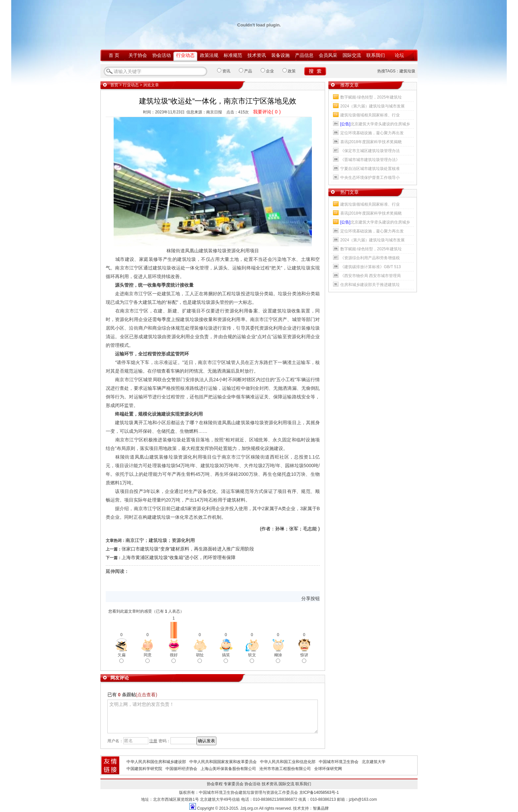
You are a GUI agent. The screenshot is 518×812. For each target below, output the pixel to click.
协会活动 (162, 55)
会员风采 (328, 55)
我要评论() (267, 112)
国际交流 (352, 55)
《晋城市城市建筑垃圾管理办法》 (370, 160)
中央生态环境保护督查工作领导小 (370, 178)
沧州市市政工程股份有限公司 (285, 769)
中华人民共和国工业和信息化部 (288, 762)
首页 (114, 85)
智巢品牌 (321, 808)
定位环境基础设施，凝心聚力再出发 (372, 133)
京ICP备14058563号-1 (319, 792)
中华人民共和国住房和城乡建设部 (156, 762)
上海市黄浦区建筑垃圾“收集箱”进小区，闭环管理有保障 (179, 557)
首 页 (114, 55)
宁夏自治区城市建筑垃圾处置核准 (370, 169)
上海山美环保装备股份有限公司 (228, 769)
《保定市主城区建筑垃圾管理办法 (370, 151)
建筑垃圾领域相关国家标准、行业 (370, 115)
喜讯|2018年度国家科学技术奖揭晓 (371, 142)
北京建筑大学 (374, 762)
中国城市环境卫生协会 (339, 762)
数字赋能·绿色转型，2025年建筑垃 (371, 97)
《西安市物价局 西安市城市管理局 (370, 276)
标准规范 (233, 55)
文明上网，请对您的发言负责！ (213, 716)
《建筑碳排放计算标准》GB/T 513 (370, 267)
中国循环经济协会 (181, 769)
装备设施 (280, 55)
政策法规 (209, 55)
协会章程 (215, 784)
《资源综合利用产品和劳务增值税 (370, 258)
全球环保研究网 (328, 769)
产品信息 (304, 55)
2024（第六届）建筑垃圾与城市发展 (372, 106)
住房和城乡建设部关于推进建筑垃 (370, 285)
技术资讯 (257, 55)
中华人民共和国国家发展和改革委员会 (223, 762)
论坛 (399, 55)
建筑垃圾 (407, 71)
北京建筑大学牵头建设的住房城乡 (375, 124)
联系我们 (376, 55)
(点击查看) (147, 695)
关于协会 (138, 55)
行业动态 (185, 55)
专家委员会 (234, 784)
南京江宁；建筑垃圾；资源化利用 (160, 540)
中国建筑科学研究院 (144, 769)
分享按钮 (311, 598)
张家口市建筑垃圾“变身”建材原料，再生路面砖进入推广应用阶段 (188, 549)
